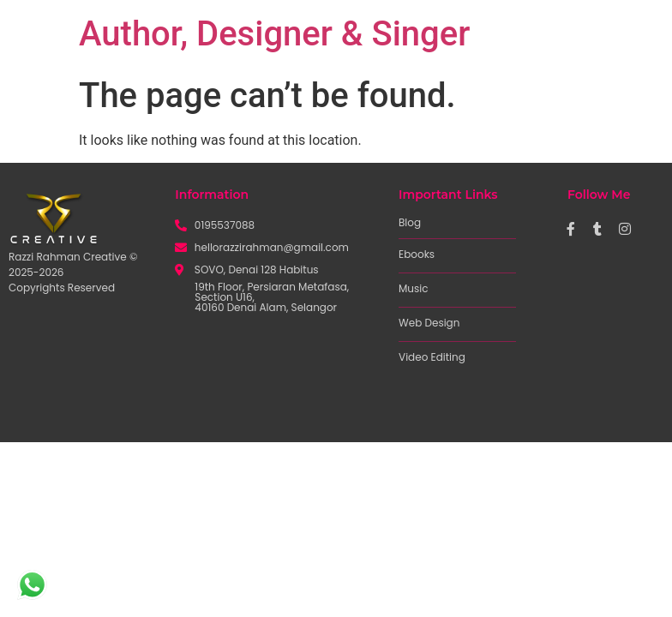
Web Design (429, 323)
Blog (410, 222)
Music (414, 288)
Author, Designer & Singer (274, 34)
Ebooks (417, 254)
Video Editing (432, 357)
